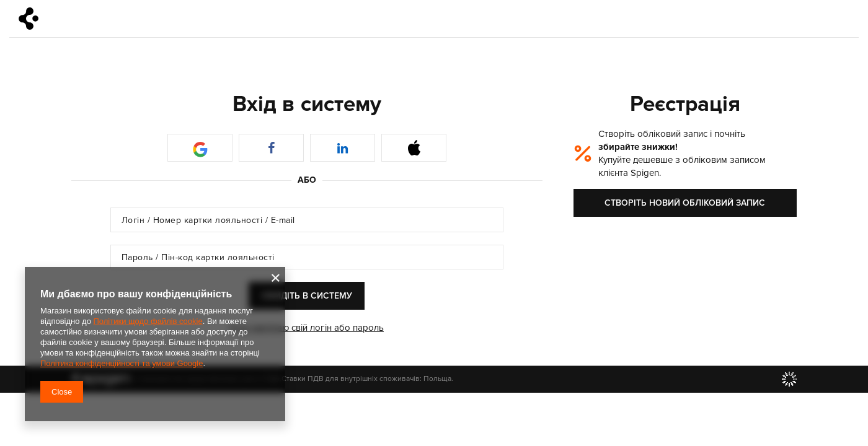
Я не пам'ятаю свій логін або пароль (307, 328)
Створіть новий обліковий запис (685, 203)
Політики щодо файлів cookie (148, 321)
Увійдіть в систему (307, 296)
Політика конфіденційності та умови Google (122, 363)
